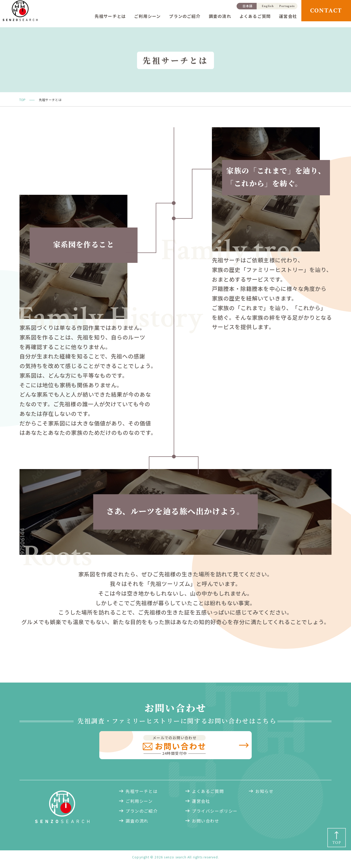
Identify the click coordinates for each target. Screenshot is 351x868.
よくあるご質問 (255, 16)
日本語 (248, 6)
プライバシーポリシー (215, 813)
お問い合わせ (206, 823)
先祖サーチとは (110, 16)
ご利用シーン (147, 16)
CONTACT (326, 11)
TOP (22, 100)
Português (287, 6)
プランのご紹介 (185, 16)
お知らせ (264, 793)
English (268, 6)
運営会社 (288, 16)
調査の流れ (220, 16)
